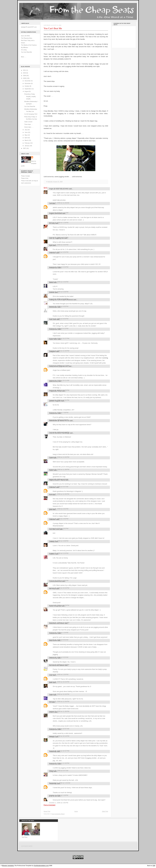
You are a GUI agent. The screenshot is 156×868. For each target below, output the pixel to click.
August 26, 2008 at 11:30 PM (59, 711)
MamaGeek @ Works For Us (59, 421)
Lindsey (52, 542)
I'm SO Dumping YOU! (31, 114)
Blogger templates (8, 866)
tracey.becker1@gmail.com (59, 366)
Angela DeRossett (55, 213)
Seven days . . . (29, 127)
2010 (25, 73)
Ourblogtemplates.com (41, 866)
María (51, 282)
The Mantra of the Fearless (29, 45)
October (27, 86)
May (26, 135)
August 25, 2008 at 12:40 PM (59, 494)
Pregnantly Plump (55, 391)
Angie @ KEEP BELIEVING (59, 189)
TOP (154, 866)
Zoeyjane (52, 351)
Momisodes (53, 307)
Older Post (105, 811)
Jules (51, 695)
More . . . (24, 57)
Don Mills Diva (54, 529)
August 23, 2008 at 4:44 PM (59, 282)
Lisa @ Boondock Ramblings (59, 433)
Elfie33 (52, 712)
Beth (51, 682)
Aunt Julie (53, 319)
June (26, 132)
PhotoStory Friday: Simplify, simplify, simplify (30, 96)
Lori (51, 203)
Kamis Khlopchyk (55, 606)
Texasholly (53, 751)
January (27, 146)
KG (50, 702)
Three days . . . (29, 124)
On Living (24, 50)
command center (27, 846)
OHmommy (53, 658)
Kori (51, 495)
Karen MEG (53, 339)
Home (76, 811)
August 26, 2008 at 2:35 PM (59, 674)
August (27, 91)
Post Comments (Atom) (58, 814)
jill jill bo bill (53, 796)
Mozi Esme (53, 640)
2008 (25, 78)
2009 (25, 76)
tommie (52, 292)
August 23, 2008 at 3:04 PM (59, 245)
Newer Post (47, 811)
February (27, 143)
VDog (51, 771)
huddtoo (52, 554)
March (27, 140)
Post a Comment (50, 805)
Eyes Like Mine (26, 36)
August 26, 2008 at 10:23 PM (59, 682)
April (26, 138)
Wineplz (52, 737)
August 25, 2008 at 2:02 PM (59, 509)
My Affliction (25, 47)
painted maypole (55, 401)
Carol (51, 458)
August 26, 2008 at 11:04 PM (59, 701)
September (28, 89)
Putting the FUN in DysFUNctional (61, 300)
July (26, 130)
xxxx (51, 675)
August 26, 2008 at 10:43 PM (59, 694)
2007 (25, 148)
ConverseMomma (55, 581)
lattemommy (53, 381)
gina (51, 509)
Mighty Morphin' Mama (57, 480)
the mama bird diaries (57, 665)
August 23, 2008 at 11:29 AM (59, 203)
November (28, 83)
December (28, 81)
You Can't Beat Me (27, 52)
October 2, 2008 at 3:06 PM (59, 803)
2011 (25, 70)
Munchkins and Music (57, 623)
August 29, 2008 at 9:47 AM (59, 771)
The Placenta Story (27, 38)
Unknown (52, 253)
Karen (51, 470)
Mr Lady (52, 223)
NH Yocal (52, 589)
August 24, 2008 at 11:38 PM (59, 469)
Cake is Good (28, 122)
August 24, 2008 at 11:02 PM (59, 457)
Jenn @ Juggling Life (57, 238)
